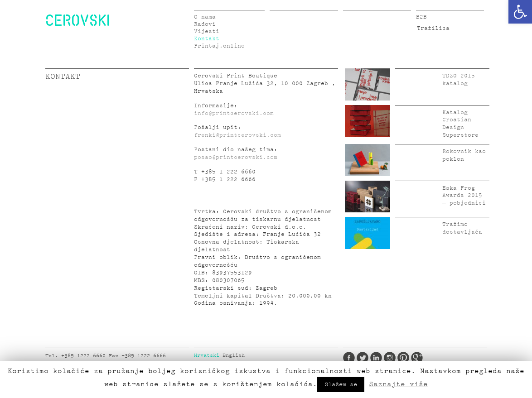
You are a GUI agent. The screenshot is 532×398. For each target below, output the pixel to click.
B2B (421, 17)
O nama (205, 17)
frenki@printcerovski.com (237, 135)
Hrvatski (207, 355)
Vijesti (207, 31)
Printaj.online (219, 46)
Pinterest (403, 358)
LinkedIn (376, 358)
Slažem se (341, 384)
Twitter (363, 358)
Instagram (390, 358)
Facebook (349, 358)
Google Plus (417, 358)
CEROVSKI (77, 20)
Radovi (205, 24)
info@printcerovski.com (234, 113)
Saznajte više (398, 384)
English (234, 355)
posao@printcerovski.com (236, 157)
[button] (520, 12)
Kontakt (207, 39)
